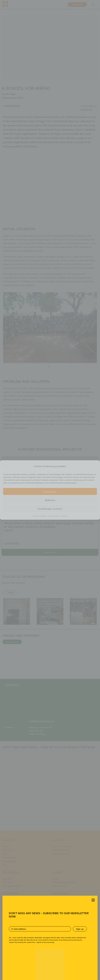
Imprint (65, 516)
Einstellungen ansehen (50, 509)
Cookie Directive (40, 516)
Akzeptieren (50, 492)
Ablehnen (50, 500)
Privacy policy (54, 516)
